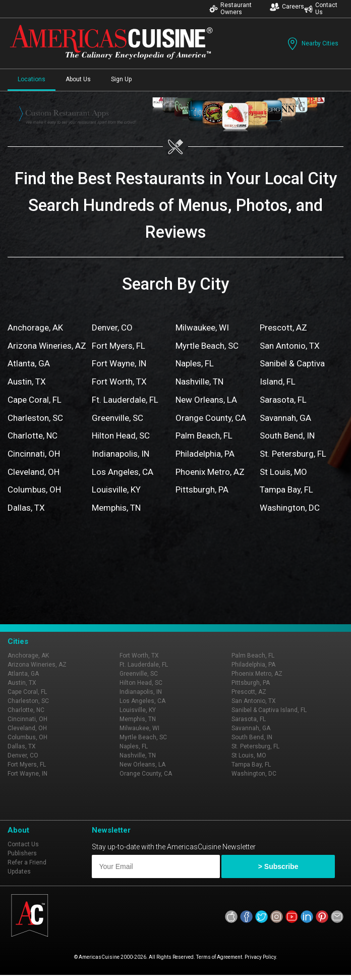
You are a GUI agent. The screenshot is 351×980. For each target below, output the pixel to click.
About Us (78, 79)
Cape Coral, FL (35, 400)
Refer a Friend (27, 862)
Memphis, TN (116, 508)
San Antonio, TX (290, 346)
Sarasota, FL (283, 400)
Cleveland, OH (34, 472)
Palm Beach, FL (204, 435)
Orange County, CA (211, 418)
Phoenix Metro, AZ (210, 472)
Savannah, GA (285, 418)
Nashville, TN (199, 382)
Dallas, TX (26, 508)
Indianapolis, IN (121, 454)
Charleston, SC (35, 418)
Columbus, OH (34, 489)
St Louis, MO (283, 472)
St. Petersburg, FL (293, 454)
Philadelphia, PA (205, 454)
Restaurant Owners (230, 9)
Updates (19, 872)
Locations (32, 79)
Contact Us (321, 9)
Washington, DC (290, 508)
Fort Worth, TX (119, 382)
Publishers (22, 853)
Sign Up (121, 79)
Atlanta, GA (29, 363)
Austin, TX (27, 382)
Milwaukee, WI (202, 328)
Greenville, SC (118, 418)
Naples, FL (195, 363)
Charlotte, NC (33, 435)
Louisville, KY (116, 489)
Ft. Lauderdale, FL (125, 400)
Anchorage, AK (35, 328)
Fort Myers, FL (119, 346)
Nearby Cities (312, 44)
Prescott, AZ (283, 328)
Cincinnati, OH (34, 454)
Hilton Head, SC (121, 435)
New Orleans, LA (206, 400)
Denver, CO (112, 328)
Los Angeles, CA (123, 472)
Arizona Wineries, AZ (47, 346)
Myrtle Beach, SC (207, 346)
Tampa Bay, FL (286, 489)
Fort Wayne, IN (119, 363)
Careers (287, 7)
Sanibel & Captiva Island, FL (269, 710)
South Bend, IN (287, 435)
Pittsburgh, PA (202, 489)
